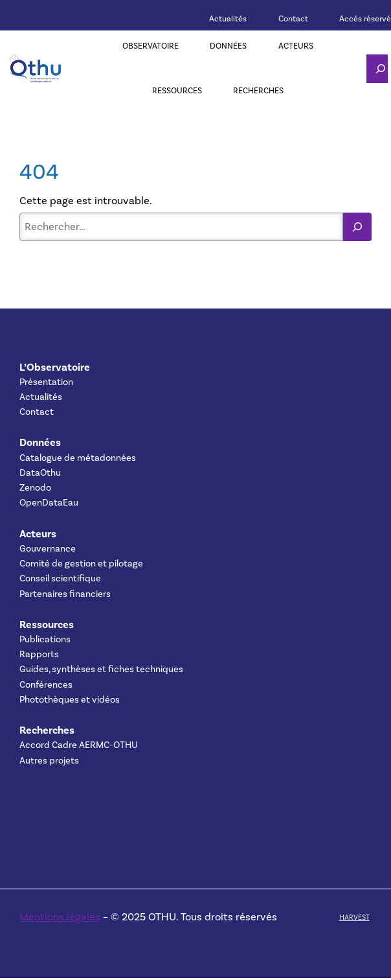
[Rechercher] (357, 227)
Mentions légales (60, 917)
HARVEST (354, 917)
